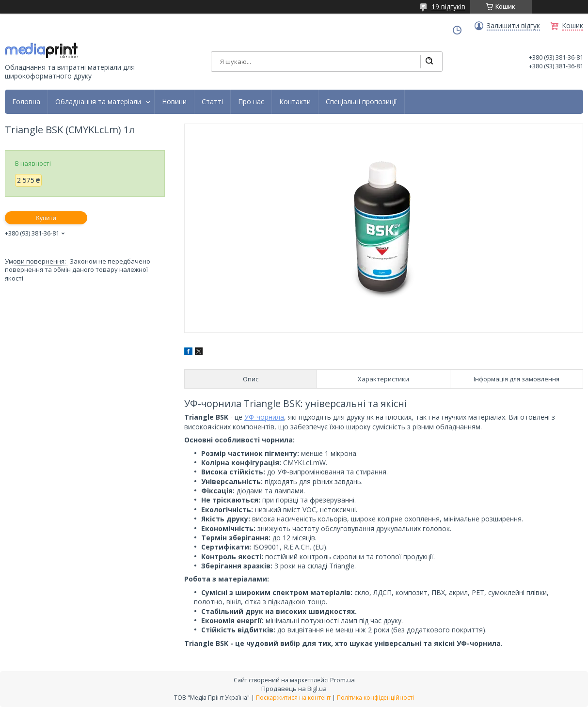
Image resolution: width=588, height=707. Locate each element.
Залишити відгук (513, 26)
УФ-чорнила (264, 417)
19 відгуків (448, 7)
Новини (174, 102)
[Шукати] (429, 62)
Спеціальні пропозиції (361, 102)
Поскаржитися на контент (293, 698)
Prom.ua (342, 680)
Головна (26, 102)
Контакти (295, 102)
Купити (46, 218)
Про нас (251, 102)
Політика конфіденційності (375, 698)
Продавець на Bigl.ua (294, 689)
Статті (212, 102)
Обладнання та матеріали (98, 102)
